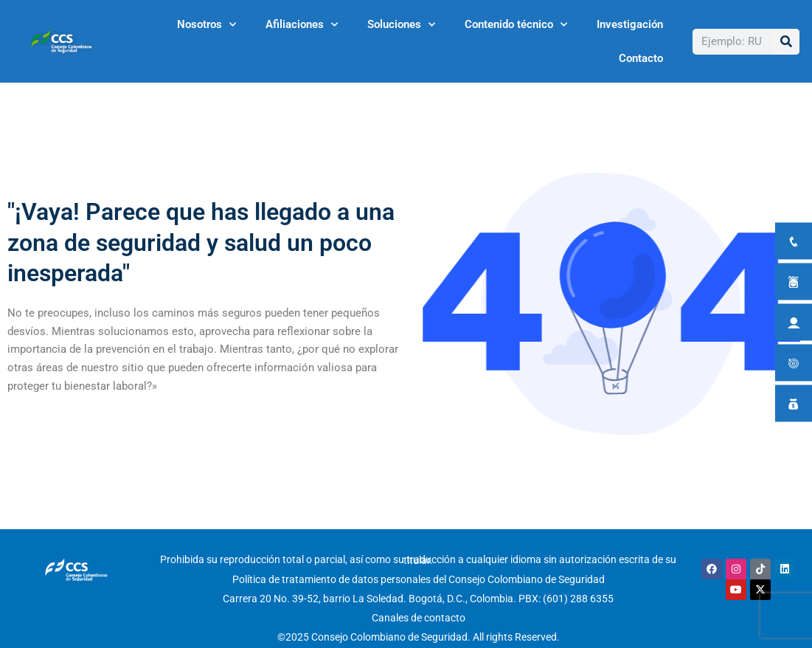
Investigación (630, 24)
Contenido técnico (516, 25)
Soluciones (401, 25)
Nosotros (207, 25)
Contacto (641, 58)
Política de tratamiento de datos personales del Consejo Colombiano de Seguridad (419, 579)
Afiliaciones (302, 25)
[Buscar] (787, 42)
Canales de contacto (419, 618)
